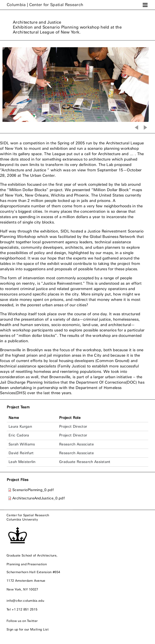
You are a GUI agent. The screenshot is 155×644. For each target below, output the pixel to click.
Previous (136, 127)
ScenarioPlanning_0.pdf (33, 490)
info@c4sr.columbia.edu (25, 601)
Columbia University (22, 519)
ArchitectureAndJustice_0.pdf (38, 498)
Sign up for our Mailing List (28, 629)
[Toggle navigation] (145, 5)
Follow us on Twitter (22, 621)
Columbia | (45, 5)
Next (146, 127)
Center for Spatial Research (28, 515)
